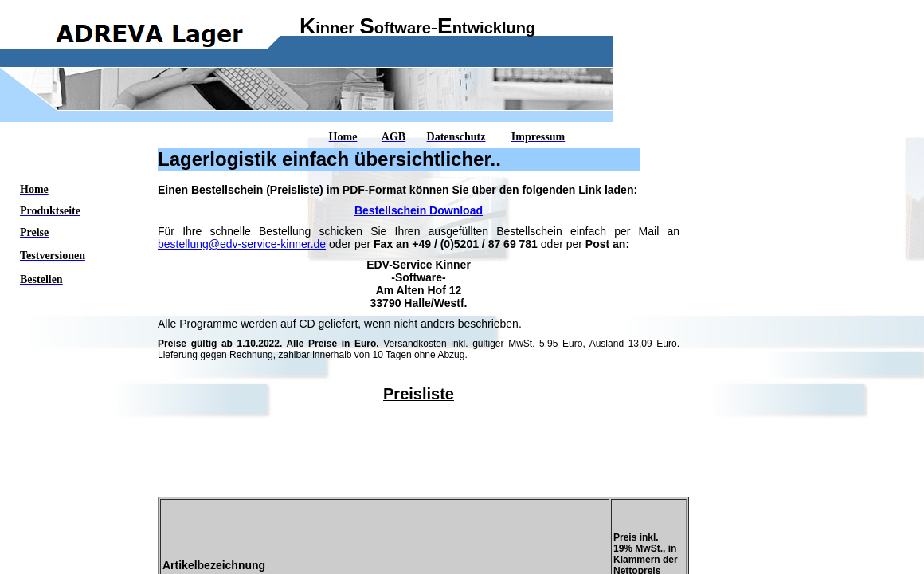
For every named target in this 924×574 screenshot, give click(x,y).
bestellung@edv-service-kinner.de (242, 244)
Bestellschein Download (419, 210)
